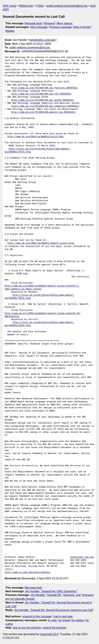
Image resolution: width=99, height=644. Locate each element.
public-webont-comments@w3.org (67, 6)
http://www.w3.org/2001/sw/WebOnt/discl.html (36, 137)
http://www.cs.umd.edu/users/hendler (28, 572)
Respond (50, 23)
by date (52, 620)
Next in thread (82, 27)
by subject (78, 620)
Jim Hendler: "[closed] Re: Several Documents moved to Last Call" (54, 610)
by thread (64, 620)
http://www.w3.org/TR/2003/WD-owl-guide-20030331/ (43, 100)
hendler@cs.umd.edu (42, 40)
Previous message (61, 27)
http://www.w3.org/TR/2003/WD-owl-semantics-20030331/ (45, 106)
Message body (33, 23)
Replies (10, 31)
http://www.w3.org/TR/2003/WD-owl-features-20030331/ (45, 88)
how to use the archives (27, 628)
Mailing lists (26, 6)
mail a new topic (63, 616)
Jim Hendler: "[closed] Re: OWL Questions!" (51, 591)
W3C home (9, 6)
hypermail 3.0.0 (49, 634)
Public (40, 6)
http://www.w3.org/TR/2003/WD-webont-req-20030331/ (43, 112)
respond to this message (37, 616)
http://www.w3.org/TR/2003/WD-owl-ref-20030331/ (41, 94)
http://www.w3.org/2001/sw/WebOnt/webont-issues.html (41, 243)
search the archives (55, 628)
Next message (39, 27)
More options (65, 23)
